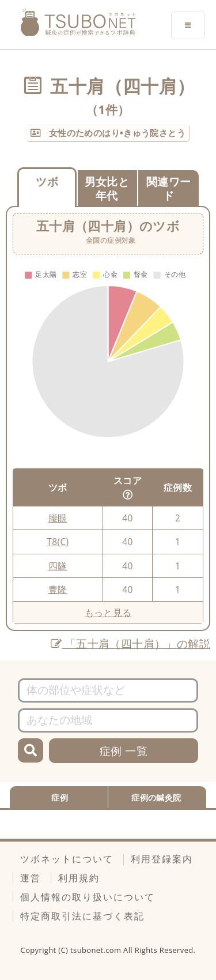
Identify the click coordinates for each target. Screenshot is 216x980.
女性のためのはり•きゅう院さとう (116, 133)
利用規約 (79, 878)
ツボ (47, 181)
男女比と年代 (107, 189)
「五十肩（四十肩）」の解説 (130, 643)
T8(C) (58, 542)
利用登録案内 (162, 859)
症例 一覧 (124, 751)
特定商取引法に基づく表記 (82, 916)
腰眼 (58, 518)
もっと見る (108, 613)
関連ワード (169, 189)
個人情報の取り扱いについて (88, 897)
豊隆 (58, 589)
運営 (31, 878)
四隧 (58, 566)
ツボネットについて (67, 859)
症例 (60, 797)
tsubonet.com (97, 950)
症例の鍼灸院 (156, 797)
